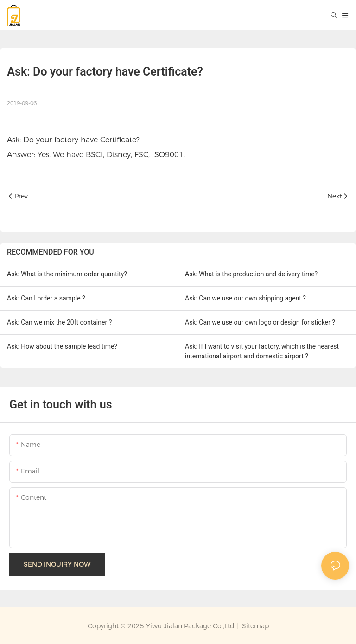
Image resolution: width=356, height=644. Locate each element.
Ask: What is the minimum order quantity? (67, 274)
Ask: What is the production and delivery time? (251, 274)
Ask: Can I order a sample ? (46, 298)
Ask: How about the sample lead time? (62, 346)
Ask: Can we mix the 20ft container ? (59, 322)
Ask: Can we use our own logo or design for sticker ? (260, 322)
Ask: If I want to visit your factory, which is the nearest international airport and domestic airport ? (262, 351)
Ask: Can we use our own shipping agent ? (245, 298)
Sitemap (254, 626)
